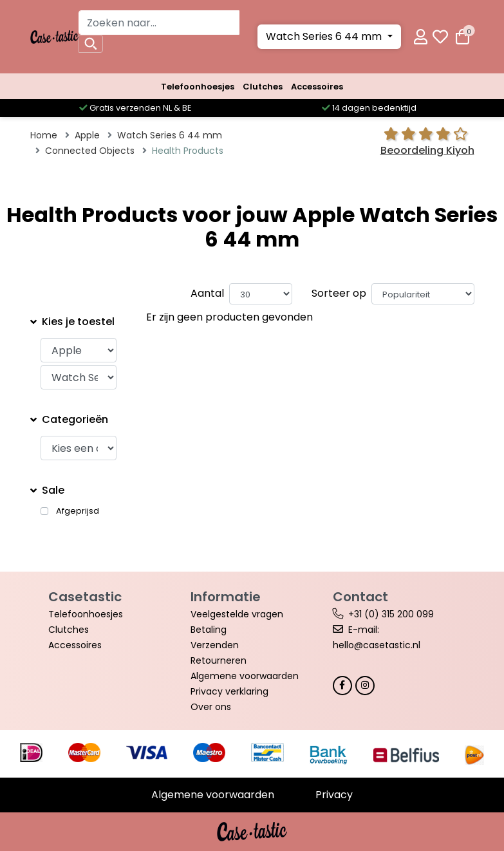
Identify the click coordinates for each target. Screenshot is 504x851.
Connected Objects (90, 151)
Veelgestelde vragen (237, 614)
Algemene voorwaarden (245, 676)
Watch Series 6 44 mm (325, 36)
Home (44, 135)
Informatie (226, 597)
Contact (360, 597)
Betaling (209, 630)
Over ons (211, 707)
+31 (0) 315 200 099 (391, 614)
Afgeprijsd (78, 511)
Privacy (334, 795)
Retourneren (219, 660)
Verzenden (215, 645)
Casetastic (85, 597)
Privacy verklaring (229, 691)
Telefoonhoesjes (198, 87)
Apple (87, 135)
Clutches (263, 87)
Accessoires (317, 87)
